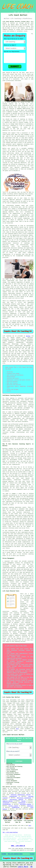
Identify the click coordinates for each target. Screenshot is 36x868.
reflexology (6, 803)
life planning (24, 618)
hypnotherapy (13, 796)
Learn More (23, 867)
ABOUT (22, 12)
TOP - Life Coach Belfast (10, 832)
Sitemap (4, 854)
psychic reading (13, 806)
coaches (8, 143)
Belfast (28, 336)
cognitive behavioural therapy (21, 795)
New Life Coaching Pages (15, 854)
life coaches (6, 113)
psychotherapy (7, 804)
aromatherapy (16, 807)
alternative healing (16, 799)
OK (31, 867)
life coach (24, 79)
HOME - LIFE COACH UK (18, 846)
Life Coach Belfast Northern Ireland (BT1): (16, 22)
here (17, 729)
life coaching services (18, 642)
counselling (22, 803)
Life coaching (7, 336)
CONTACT (26, 12)
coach (32, 166)
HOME (15, 12)
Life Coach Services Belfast (13, 735)
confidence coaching (26, 401)
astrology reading (26, 804)
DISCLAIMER (31, 12)
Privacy (32, 854)
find (7, 700)
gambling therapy (8, 801)
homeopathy (30, 806)
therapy (31, 119)
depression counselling (24, 798)
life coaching (23, 361)
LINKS (18, 12)
